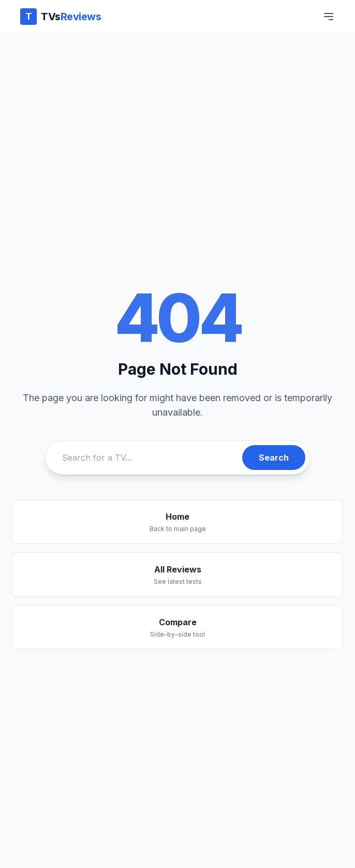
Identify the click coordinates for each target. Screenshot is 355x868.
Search (274, 458)
